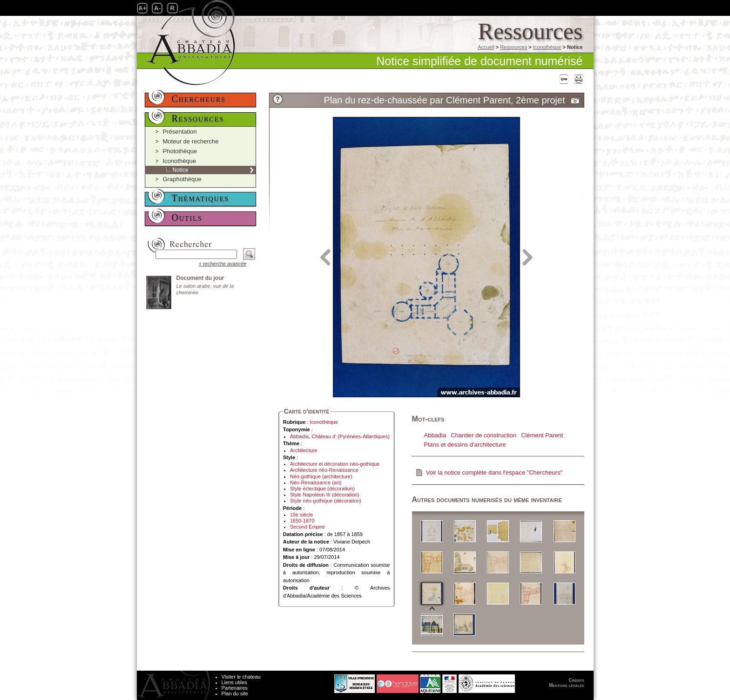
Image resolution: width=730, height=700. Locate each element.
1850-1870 (302, 521)
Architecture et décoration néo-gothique (335, 464)
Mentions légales (566, 685)
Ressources (514, 47)
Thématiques (201, 198)
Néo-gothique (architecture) (321, 476)
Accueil (486, 47)
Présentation (180, 132)
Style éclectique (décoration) (322, 489)
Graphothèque (182, 179)
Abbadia (435, 435)
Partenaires (235, 688)
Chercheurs (199, 99)
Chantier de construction (483, 435)
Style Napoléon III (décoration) (325, 495)
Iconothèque (547, 47)
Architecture (304, 450)
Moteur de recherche (191, 141)
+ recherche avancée (222, 264)
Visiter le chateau (241, 677)
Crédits (577, 680)
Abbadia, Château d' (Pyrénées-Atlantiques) (340, 436)
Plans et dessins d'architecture (465, 445)
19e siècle (302, 515)
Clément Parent (542, 435)
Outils (187, 217)
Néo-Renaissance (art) (316, 483)
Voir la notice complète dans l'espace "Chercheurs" (494, 472)
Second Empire (308, 527)
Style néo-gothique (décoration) (326, 501)
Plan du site (235, 693)
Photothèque (180, 151)
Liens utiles (234, 682)
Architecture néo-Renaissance (324, 470)
